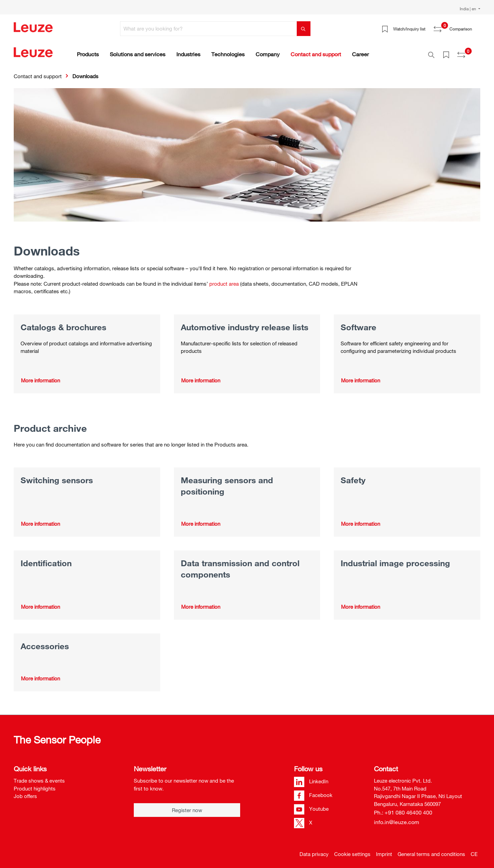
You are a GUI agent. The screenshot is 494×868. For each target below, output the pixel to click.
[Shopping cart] (476, 26)
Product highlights (35, 785)
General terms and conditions (431, 851)
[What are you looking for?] (209, 29)
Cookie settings (352, 851)
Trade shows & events (39, 777)
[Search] (304, 29)
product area (224, 280)
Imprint (384, 851)
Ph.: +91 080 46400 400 (403, 809)
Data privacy (314, 851)
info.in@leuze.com (397, 819)
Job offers (25, 793)
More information (40, 377)
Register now (187, 807)
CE (474, 851)
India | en (468, 9)
